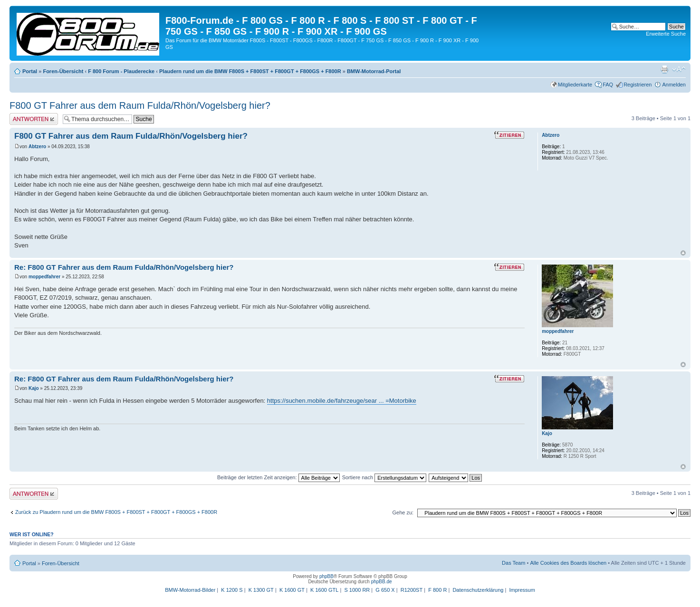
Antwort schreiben (34, 119)
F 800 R (437, 590)
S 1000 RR (357, 590)
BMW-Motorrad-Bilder (190, 590)
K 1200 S (232, 590)
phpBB (326, 576)
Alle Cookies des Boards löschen (568, 563)
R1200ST (412, 590)
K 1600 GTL (324, 590)
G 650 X (385, 590)
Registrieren (638, 85)
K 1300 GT (261, 590)
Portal (30, 71)
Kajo (34, 388)
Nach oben (683, 253)
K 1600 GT (292, 590)
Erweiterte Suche (666, 34)
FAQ (608, 85)
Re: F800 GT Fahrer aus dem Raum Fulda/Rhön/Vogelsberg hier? (124, 267)
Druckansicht (664, 69)
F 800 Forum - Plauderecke (121, 71)
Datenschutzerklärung (478, 590)
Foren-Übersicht (63, 71)
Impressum (522, 590)
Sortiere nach (384, 477)
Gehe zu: (403, 512)
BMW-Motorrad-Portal (374, 71)
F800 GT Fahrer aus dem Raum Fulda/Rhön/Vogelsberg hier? (140, 105)
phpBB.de (382, 582)
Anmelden (674, 85)
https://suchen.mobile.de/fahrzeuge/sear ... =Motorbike (342, 401)
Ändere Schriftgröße (679, 69)
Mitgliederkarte (575, 85)
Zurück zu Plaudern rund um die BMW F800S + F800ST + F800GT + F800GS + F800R (116, 512)
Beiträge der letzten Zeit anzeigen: (278, 477)
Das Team (513, 563)
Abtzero (37, 147)
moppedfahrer (44, 277)
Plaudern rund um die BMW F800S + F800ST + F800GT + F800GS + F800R (250, 71)
